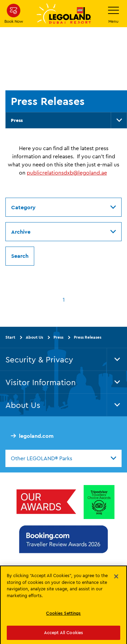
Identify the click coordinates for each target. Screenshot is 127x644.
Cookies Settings (63, 615)
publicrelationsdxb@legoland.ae (67, 173)
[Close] (116, 578)
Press (17, 120)
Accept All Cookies (63, 634)
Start (10, 337)
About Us (34, 337)
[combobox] (63, 458)
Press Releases (88, 337)
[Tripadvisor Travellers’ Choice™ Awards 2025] (99, 502)
